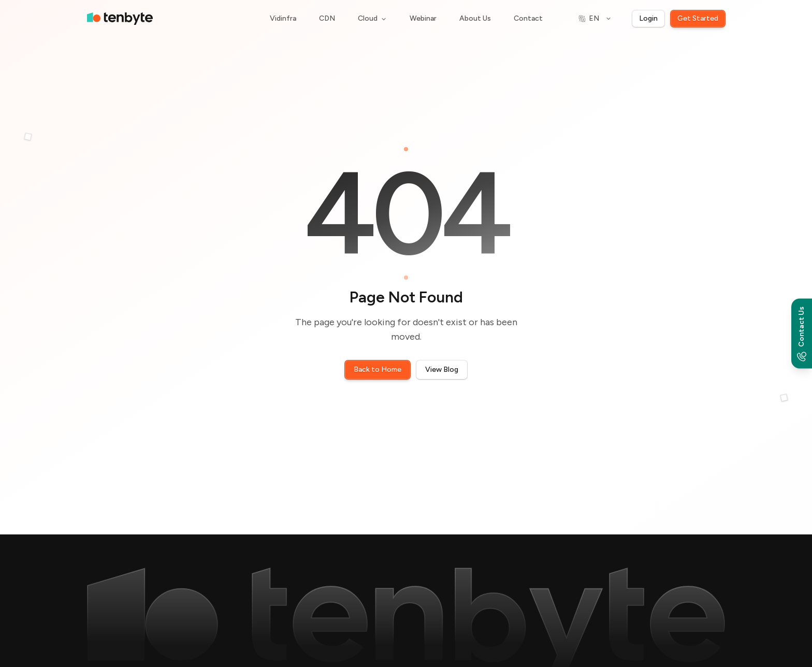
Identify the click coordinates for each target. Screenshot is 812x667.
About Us (475, 18)
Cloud (372, 18)
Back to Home (378, 369)
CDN (327, 18)
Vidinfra (283, 18)
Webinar (423, 18)
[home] (120, 19)
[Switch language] (595, 19)
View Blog (442, 369)
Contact (528, 18)
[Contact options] (802, 334)
